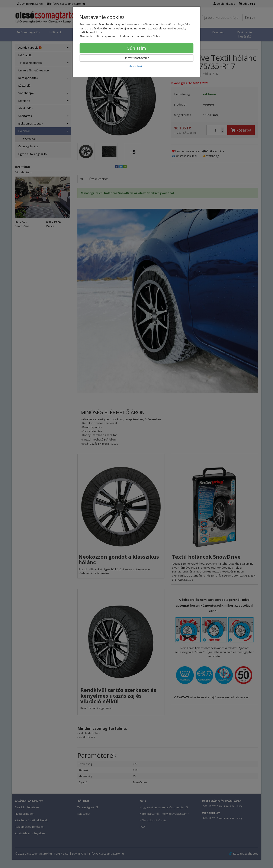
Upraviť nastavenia (136, 58)
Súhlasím (137, 48)
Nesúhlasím (136, 66)
